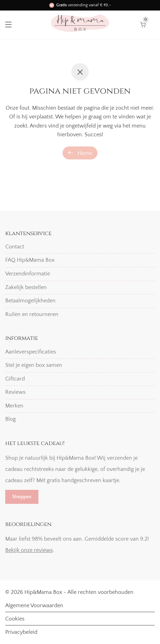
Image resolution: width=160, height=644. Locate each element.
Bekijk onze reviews (29, 550)
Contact (15, 247)
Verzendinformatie (28, 274)
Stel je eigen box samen (34, 365)
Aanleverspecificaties (31, 352)
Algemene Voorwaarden (34, 605)
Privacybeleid (21, 632)
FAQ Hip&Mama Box (30, 260)
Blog (10, 419)
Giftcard (15, 379)
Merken (14, 406)
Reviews (15, 392)
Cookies (15, 619)
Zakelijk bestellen (26, 287)
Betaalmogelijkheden (30, 301)
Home (80, 153)
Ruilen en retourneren (32, 314)
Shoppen (22, 497)
